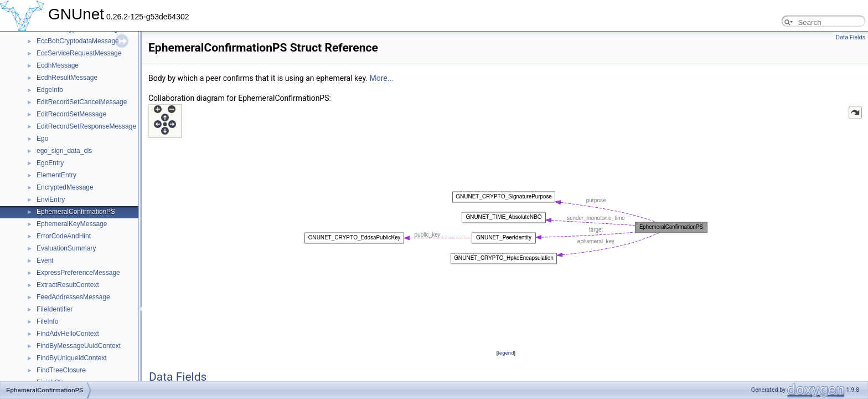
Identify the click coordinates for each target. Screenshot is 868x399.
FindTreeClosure (61, 370)
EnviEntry (51, 199)
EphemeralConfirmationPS (76, 212)
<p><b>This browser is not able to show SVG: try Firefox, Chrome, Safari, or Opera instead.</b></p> (506, 226)
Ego (42, 139)
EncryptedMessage (65, 187)
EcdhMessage (58, 65)
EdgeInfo (50, 90)
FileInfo (47, 321)
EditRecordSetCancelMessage (82, 102)
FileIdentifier (55, 309)
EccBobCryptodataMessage (78, 41)
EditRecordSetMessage (71, 114)
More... (381, 78)
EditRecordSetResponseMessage (86, 126)
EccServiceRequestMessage (79, 53)
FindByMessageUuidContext (79, 346)
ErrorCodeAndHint (64, 236)
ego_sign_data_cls (64, 151)
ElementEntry (56, 175)
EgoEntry (50, 163)
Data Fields (851, 37)
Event (45, 260)
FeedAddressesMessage (73, 297)
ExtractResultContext (68, 285)
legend (506, 353)
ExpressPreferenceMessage (78, 273)
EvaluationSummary (66, 248)
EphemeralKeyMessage (72, 224)
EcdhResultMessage (67, 78)
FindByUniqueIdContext (72, 358)
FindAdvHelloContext (68, 334)
